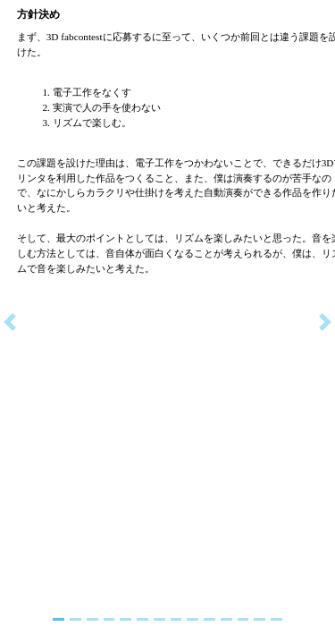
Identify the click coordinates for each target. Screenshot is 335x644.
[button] (10, 322)
